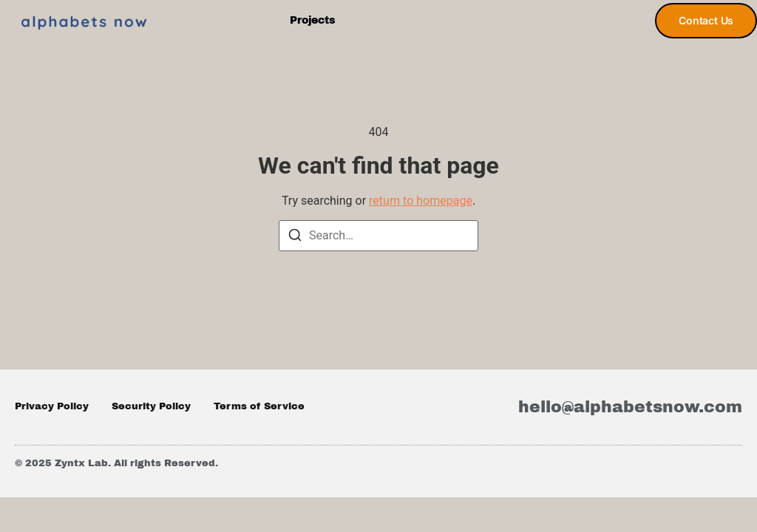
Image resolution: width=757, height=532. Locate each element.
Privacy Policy (52, 406)
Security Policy (151, 406)
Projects (312, 20)
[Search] (295, 238)
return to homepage (421, 201)
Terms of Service (259, 406)
